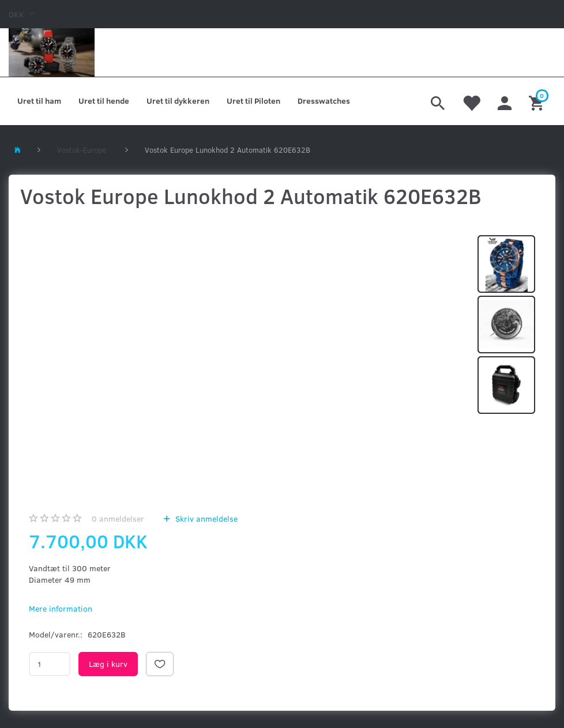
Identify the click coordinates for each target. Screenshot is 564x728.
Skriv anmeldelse (205, 518)
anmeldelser (118, 518)
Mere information (61, 608)
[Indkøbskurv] (538, 101)
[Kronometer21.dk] (52, 52)
